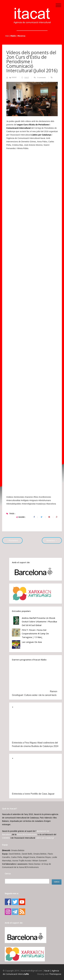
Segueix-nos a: (12, 893)
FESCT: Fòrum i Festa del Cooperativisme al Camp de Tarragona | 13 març (35, 634)
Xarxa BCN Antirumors (27, 834)
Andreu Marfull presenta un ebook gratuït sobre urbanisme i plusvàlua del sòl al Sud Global (39, 622)
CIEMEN (6, 838)
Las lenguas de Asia (32, 642)
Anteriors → (52, 540)
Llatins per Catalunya (45, 838)
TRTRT (14, 77)
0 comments (41, 77)
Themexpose (55, 974)
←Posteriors (12, 540)
